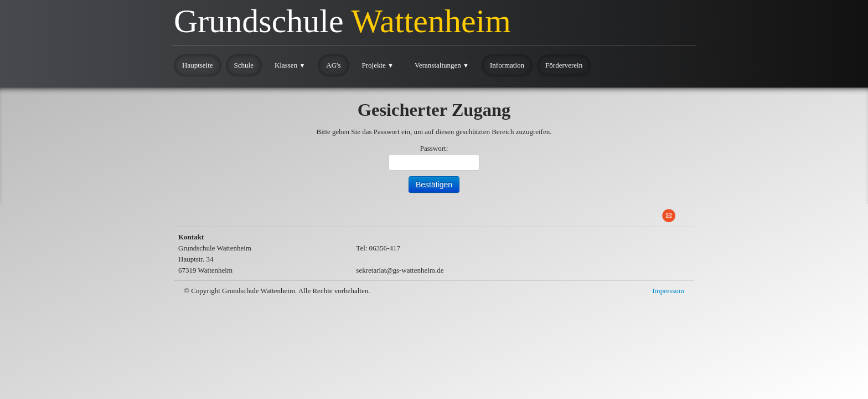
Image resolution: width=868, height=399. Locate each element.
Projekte (378, 65)
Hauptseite (198, 65)
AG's (333, 65)
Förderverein (564, 65)
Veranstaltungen (442, 65)
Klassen (290, 65)
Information (507, 65)
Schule (244, 65)
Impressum (668, 291)
